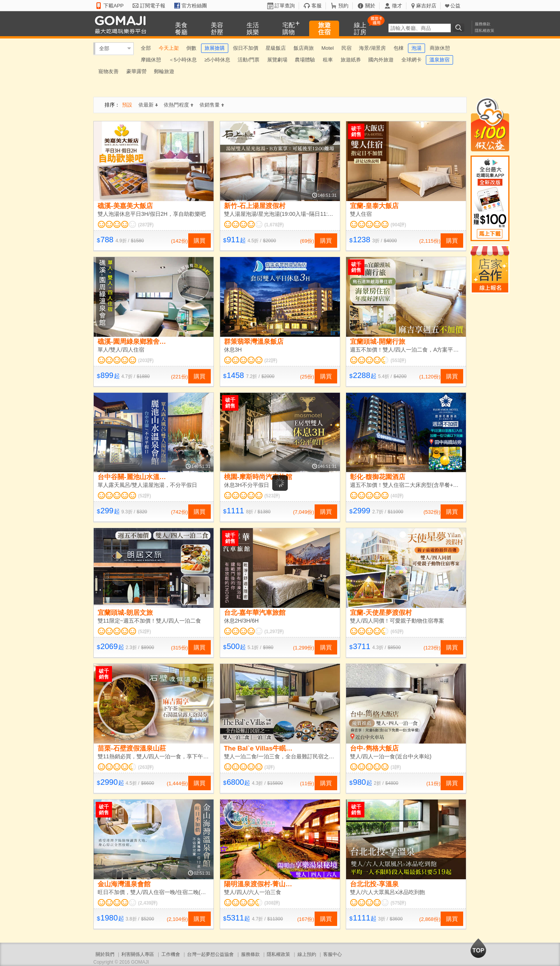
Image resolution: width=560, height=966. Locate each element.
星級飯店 (276, 48)
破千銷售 (356, 131)
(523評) (272, 496)
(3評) (270, 767)
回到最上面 (478, 948)
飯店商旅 (304, 48)
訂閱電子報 (153, 6)
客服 (317, 6)
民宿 (346, 48)
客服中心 (332, 954)
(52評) (144, 496)
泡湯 (416, 48)
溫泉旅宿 (439, 60)
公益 (455, 6)
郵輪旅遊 (164, 71)
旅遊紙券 (351, 60)
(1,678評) (274, 225)
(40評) (397, 496)
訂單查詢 (285, 6)
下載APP (114, 6)
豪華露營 (136, 71)
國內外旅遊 (381, 60)
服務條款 (483, 24)
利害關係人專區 (138, 954)
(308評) (272, 903)
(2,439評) (148, 903)
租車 (328, 60)
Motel (327, 48)
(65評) (397, 632)
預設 (127, 105)
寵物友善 (108, 71)
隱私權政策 (485, 31)
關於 (370, 6)
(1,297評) (274, 632)
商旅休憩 (440, 48)
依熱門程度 (178, 105)
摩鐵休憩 (151, 60)
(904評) (398, 225)
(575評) (398, 903)
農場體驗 (305, 60)
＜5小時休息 (183, 60)
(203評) (146, 360)
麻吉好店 (426, 6)
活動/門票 (248, 60)
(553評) (398, 360)
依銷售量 (212, 105)
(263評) (146, 767)
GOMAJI (122, 24)
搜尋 (460, 28)
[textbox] (420, 28)
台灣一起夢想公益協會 (210, 954)
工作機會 (171, 954)
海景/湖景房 (372, 48)
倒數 (191, 48)
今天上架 (169, 48)
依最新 (148, 105)
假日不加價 (246, 48)
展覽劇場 (277, 60)
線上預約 (307, 954)
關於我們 (105, 954)
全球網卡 (411, 60)
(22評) (271, 360)
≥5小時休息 (217, 60)
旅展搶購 (215, 48)
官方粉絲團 (194, 6)
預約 (343, 6)
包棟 (399, 48)
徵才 (397, 6)
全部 (104, 48)
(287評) (146, 225)
